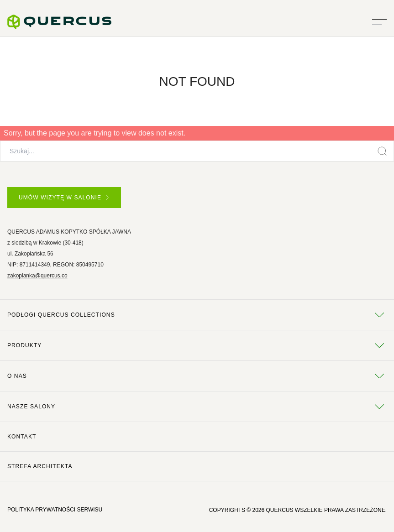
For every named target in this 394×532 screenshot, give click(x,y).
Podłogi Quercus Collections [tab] (197, 315)
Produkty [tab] (197, 345)
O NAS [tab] (197, 376)
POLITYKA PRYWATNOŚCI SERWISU (55, 510)
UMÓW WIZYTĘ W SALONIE (64, 198)
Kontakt (22, 437)
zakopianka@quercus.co (37, 276)
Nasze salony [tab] (197, 407)
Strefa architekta (40, 466)
